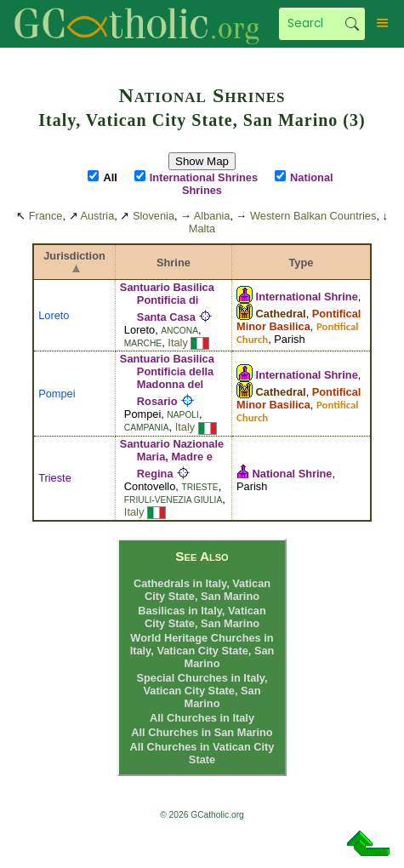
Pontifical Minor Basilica (299, 320)
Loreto (54, 315)
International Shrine (307, 297)
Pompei (57, 394)
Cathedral (281, 314)
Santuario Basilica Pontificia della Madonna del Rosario (167, 380)
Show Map (202, 161)
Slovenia (154, 216)
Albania (212, 216)
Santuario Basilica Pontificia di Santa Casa (167, 302)
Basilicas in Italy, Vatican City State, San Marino (202, 617)
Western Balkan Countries (313, 216)
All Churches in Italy (202, 718)
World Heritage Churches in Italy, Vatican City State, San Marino (202, 651)
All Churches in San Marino (202, 732)
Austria (97, 216)
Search (352, 24)
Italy (177, 343)
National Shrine (293, 474)
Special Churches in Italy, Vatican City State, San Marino (202, 691)
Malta (202, 228)
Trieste (55, 478)
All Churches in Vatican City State (202, 753)
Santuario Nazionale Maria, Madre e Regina (172, 459)
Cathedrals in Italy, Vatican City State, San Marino (202, 590)
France (46, 216)
